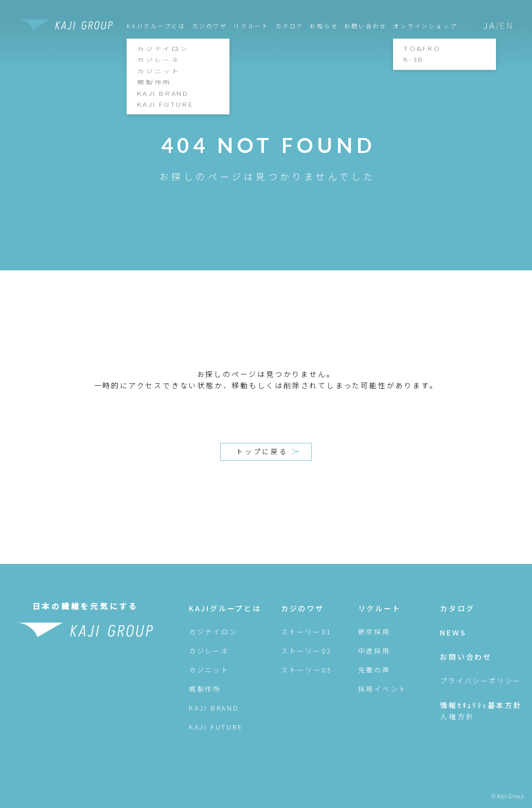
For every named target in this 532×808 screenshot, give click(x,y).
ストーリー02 (306, 651)
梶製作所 (205, 689)
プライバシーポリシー (481, 681)
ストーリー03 (306, 670)
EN (507, 25)
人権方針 (457, 716)
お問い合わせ (366, 26)
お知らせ (324, 26)
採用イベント (383, 689)
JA (489, 25)
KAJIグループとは (225, 608)
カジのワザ (210, 26)
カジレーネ (209, 651)
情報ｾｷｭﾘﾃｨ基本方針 (481, 705)
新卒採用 (374, 632)
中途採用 (374, 651)
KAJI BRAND (214, 708)
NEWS (453, 632)
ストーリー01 (306, 632)
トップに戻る (268, 451)
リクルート (251, 26)
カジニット (209, 670)
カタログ (289, 26)
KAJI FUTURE (216, 727)
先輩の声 (374, 670)
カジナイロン (213, 632)
